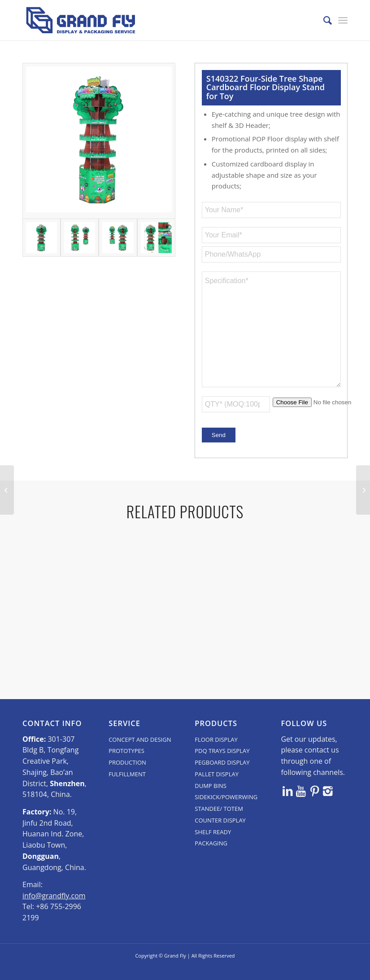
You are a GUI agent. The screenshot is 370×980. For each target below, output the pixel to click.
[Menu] (343, 20)
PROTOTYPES (126, 763)
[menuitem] (323, 20)
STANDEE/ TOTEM (219, 821)
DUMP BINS (211, 798)
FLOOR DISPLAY (216, 752)
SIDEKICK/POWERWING (226, 809)
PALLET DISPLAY (217, 786)
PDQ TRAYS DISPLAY (222, 763)
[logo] (81, 20)
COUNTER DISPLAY (220, 832)
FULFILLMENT (127, 786)
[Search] (323, 20)
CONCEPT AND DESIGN (140, 752)
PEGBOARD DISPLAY (222, 774)
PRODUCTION (127, 774)
